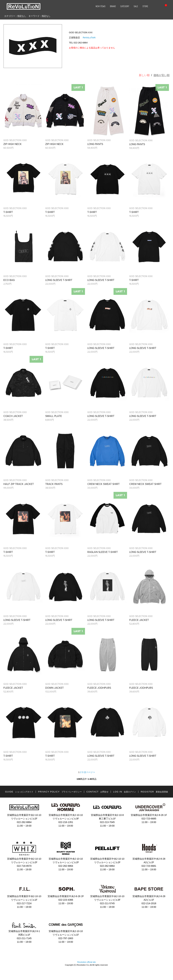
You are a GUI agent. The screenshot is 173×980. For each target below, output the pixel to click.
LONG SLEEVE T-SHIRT (59, 280)
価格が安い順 (162, 75)
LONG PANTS (95, 144)
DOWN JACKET (54, 688)
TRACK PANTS (54, 484)
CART (164, 6)
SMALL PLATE (54, 416)
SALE (136, 6)
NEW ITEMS (101, 6)
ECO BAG (9, 280)
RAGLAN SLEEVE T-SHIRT (103, 552)
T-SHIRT (8, 212)
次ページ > (89, 772)
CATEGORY (125, 6)
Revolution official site (86, 962)
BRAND (113, 6)
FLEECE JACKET (139, 620)
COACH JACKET (13, 416)
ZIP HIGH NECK (13, 144)
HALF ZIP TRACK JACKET (19, 484)
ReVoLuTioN (89, 38)
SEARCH (155, 6)
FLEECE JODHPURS (99, 688)
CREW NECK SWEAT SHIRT (103, 484)
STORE (145, 6)
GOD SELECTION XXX (15, 140)
